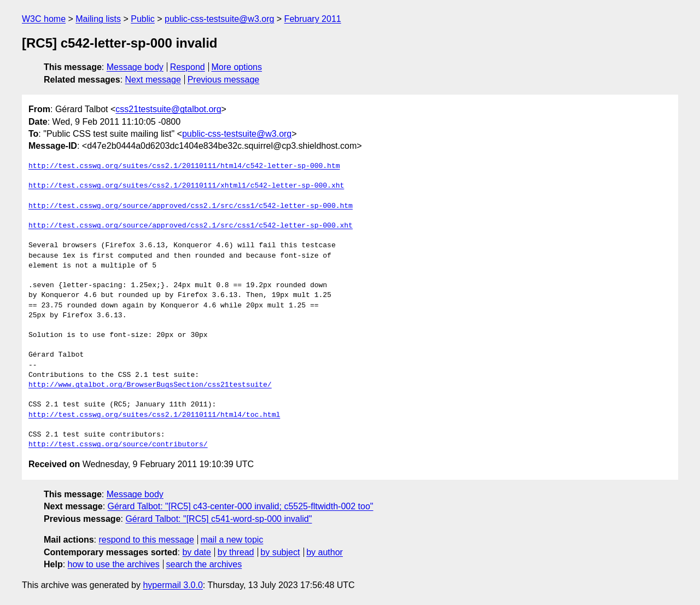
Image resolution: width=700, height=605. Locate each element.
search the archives (204, 564)
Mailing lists (98, 19)
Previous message (224, 80)
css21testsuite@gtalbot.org (168, 109)
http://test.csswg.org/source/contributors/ (118, 445)
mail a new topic (232, 540)
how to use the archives (114, 564)
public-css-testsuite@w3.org (219, 19)
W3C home (44, 19)
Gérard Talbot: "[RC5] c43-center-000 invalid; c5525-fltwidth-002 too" (241, 506)
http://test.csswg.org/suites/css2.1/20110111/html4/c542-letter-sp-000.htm (184, 166)
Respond (188, 67)
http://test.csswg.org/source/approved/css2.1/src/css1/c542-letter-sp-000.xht (191, 226)
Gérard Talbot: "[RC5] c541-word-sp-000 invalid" (218, 519)
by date (196, 552)
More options (237, 67)
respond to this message (146, 540)
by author (325, 552)
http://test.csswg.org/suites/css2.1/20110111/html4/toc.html (154, 415)
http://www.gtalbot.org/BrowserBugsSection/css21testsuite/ (150, 385)
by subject (280, 552)
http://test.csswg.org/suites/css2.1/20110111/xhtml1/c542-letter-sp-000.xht (186, 186)
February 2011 (313, 19)
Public (143, 19)
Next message (153, 80)
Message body (135, 67)
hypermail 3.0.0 (173, 585)
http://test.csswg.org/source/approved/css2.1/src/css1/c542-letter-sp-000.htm (191, 206)
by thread (236, 552)
